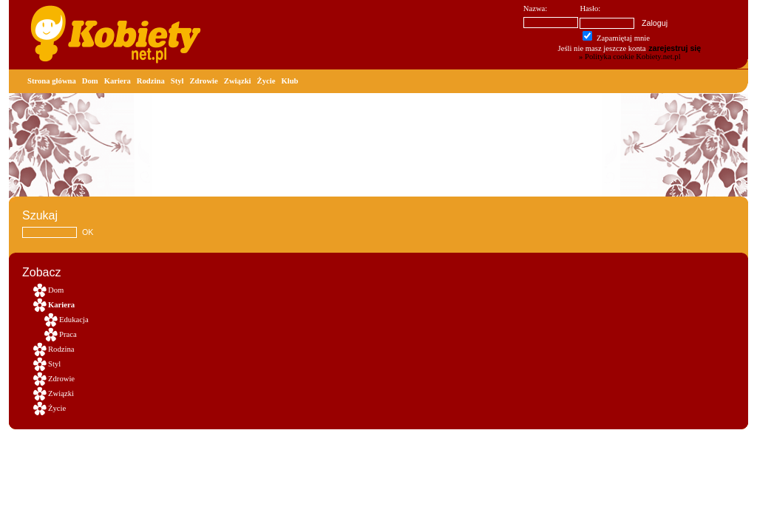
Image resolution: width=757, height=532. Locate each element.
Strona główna (52, 81)
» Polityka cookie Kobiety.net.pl (630, 57)
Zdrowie (204, 81)
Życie (267, 81)
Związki (238, 81)
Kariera (118, 81)
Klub (289, 81)
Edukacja (74, 320)
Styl (177, 81)
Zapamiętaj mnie (616, 38)
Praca (68, 334)
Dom (90, 81)
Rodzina (151, 81)
